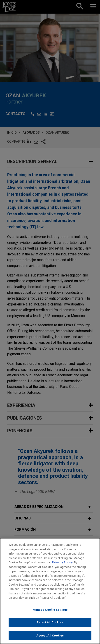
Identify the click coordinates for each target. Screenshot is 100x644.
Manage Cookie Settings (50, 614)
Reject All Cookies (50, 627)
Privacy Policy (62, 567)
